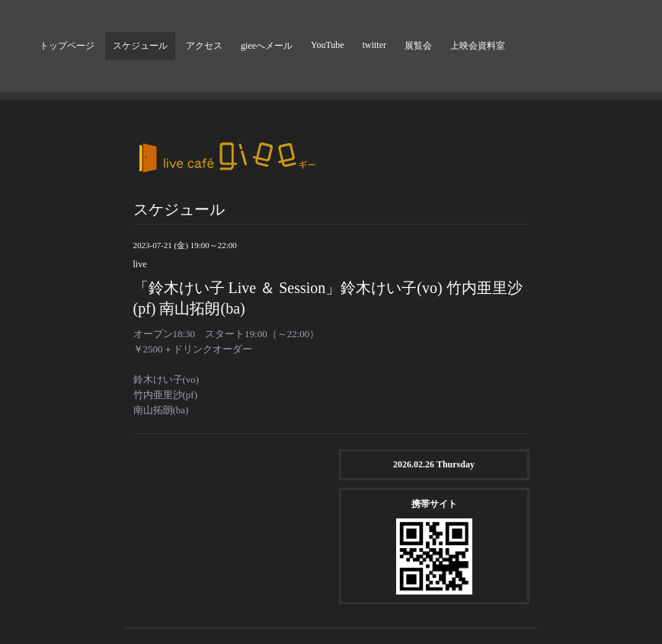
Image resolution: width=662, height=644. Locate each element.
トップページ (67, 46)
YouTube (328, 45)
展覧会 (418, 46)
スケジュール (140, 46)
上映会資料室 (478, 46)
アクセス (204, 46)
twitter (374, 45)
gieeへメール (267, 46)
